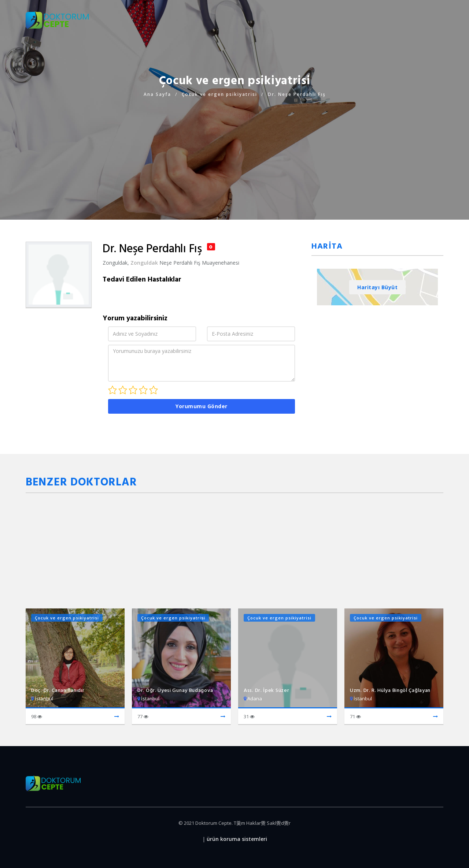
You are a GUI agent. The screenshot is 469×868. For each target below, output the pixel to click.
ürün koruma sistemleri (237, 839)
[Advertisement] (234, 150)
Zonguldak (144, 263)
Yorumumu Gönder (202, 406)
